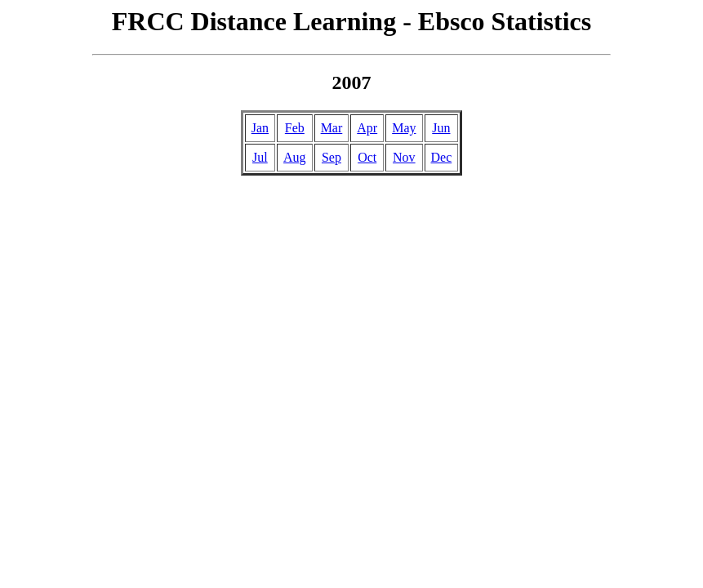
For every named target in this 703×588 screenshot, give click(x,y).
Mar (332, 128)
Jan (260, 128)
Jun (441, 128)
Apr (367, 128)
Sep (331, 157)
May (404, 128)
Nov (404, 157)
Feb (295, 128)
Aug (295, 157)
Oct (367, 157)
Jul (260, 157)
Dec (442, 157)
